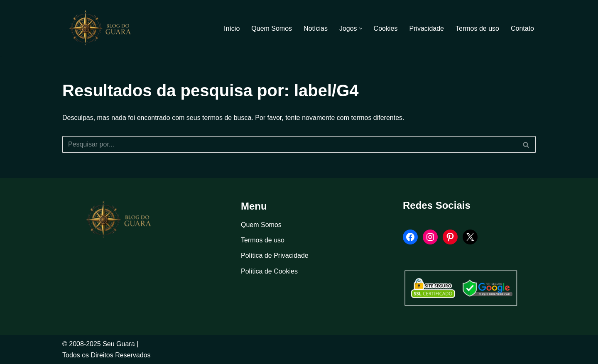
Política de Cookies (269, 271)
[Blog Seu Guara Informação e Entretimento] (104, 28)
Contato (522, 28)
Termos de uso (477, 28)
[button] (361, 28)
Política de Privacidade (275, 255)
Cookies (386, 28)
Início (232, 28)
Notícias (316, 28)
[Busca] (290, 144)
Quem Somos (272, 28)
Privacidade (426, 28)
